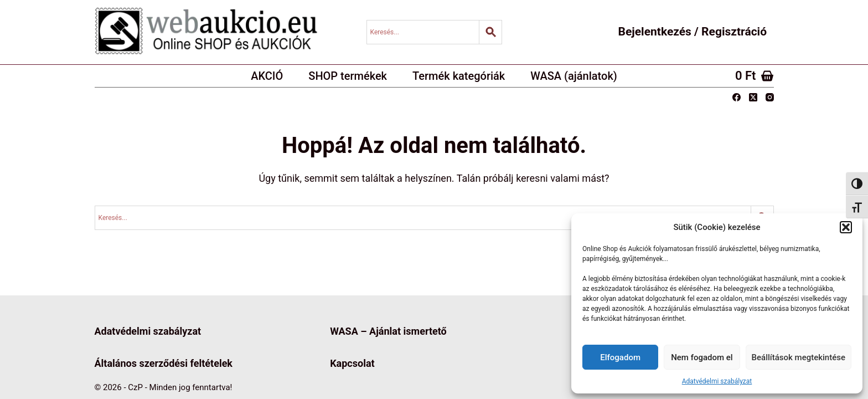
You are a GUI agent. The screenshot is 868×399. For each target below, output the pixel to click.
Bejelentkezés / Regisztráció (693, 32)
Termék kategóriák (459, 76)
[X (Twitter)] (753, 97)
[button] (846, 227)
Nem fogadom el (702, 357)
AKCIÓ (267, 76)
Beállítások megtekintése (799, 357)
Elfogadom (620, 357)
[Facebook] (737, 97)
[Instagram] (770, 97)
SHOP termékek (348, 76)
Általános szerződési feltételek (164, 363)
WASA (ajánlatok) (574, 76)
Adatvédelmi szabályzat (717, 381)
